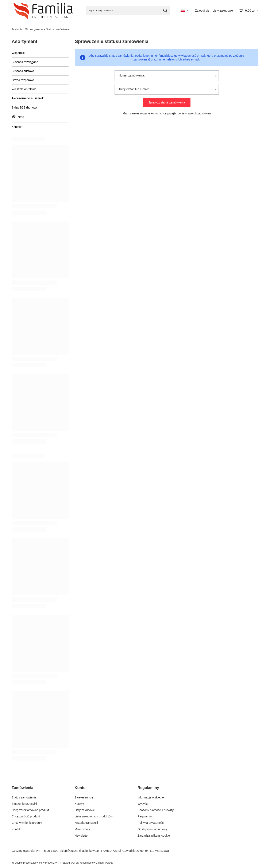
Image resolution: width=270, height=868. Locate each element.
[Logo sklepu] (43, 11)
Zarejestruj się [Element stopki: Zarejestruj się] (84, 797)
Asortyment (24, 41)
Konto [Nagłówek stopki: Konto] (80, 788)
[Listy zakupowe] (224, 11)
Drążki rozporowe (23, 80)
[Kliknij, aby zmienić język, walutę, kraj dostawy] (185, 11)
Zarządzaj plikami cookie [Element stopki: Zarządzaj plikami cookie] (154, 836)
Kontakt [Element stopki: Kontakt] (17, 829)
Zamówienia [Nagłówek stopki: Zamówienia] (22, 788)
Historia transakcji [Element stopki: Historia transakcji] (86, 823)
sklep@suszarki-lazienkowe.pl (80, 851)
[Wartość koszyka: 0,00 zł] (249, 11)
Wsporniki (18, 53)
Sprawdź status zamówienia (167, 102)
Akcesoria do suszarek (28, 98)
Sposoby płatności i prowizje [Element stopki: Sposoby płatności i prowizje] (156, 810)
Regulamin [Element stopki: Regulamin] (145, 816)
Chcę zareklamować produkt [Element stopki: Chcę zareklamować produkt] (30, 810)
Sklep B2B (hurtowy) (25, 107)
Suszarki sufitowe (23, 71)
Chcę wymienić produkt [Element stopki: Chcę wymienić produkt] (27, 823)
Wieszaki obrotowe (24, 89)
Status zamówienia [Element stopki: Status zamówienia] (24, 797)
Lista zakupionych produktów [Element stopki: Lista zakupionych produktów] (94, 816)
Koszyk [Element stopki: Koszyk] (79, 804)
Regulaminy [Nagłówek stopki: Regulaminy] (148, 788)
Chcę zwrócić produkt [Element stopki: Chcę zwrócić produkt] (26, 816)
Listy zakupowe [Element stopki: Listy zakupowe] (85, 810)
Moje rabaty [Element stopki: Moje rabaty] (82, 829)
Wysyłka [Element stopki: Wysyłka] (143, 804)
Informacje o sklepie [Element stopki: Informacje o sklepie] (151, 797)
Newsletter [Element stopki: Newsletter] (82, 836)
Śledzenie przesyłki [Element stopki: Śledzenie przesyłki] (24, 804)
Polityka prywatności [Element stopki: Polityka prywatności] (151, 823)
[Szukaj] (165, 11)
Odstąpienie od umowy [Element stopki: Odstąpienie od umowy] (153, 829)
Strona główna (34, 29)
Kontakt (17, 127)
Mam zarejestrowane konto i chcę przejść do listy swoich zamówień (167, 113)
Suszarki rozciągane (25, 62)
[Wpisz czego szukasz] (128, 11)
